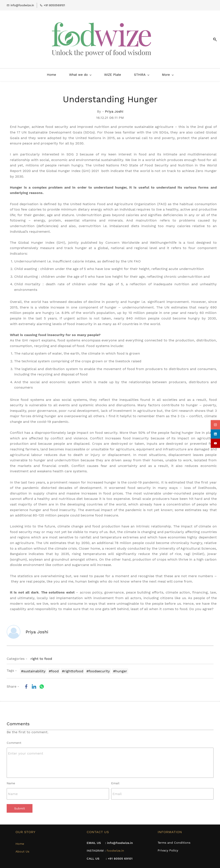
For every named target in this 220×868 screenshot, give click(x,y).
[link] (26, 684)
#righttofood (73, 668)
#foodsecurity (98, 668)
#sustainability (33, 668)
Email (115, 780)
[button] (213, 38)
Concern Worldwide (122, 239)
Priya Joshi (114, 109)
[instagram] (215, 425)
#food (54, 668)
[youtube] (215, 443)
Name (11, 780)
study (122, 545)
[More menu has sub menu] (210, 72)
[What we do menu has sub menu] (38, 72)
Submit (20, 806)
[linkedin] (215, 434)
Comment (14, 740)
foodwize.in (115, 848)
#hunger (120, 668)
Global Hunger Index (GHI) (42, 239)
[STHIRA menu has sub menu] (99, 72)
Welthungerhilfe (163, 239)
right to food (41, 656)
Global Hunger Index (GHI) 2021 (72, 168)
